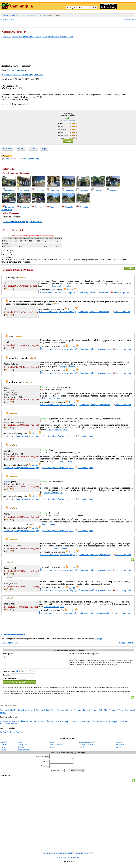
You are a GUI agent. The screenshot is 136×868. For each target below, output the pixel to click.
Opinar (68, 141)
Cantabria (4, 747)
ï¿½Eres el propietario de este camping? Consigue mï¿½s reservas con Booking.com (37, 36)
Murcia (119, 749)
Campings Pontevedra (26, 15)
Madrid (81, 749)
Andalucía (4, 744)
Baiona (36, 723)
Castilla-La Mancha (55, 747)
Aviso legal (99, 639)
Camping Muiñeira (82, 712)
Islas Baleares (22, 749)
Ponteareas (80, 723)
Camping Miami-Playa (46, 712)
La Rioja (52, 749)
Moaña (61, 723)
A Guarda (13, 723)
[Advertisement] (115, 45)
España (5, 15)
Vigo (108, 723)
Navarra (3, 752)
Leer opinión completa (62, 286)
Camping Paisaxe (129, 19)
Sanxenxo (100, 723)
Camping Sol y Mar (99, 712)
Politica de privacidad (72, 861)
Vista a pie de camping (25, 75)
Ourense (19, 734)
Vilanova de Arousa (8, 726)
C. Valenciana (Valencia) (87, 744)
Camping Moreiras (64, 712)
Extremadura (120, 747)
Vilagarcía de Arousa (120, 723)
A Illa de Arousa (25, 723)
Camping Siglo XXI (9, 712)
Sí (68, 290)
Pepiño (7, 482)
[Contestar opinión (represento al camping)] (57, 292)
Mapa (44, 149)
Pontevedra (20, 70)
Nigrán (68, 723)
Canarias (119, 744)
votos (64, 121)
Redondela (90, 723)
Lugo (12, 734)
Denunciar (8, 191)
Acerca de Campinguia (50, 857)
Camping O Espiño (8, 19)
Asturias (52, 744)
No (72, 290)
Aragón (19, 744)
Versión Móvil (89, 857)
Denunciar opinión (120, 292)
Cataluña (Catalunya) (86, 747)
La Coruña (5, 734)
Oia (73, 723)
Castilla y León (22, 747)
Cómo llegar (8, 75)
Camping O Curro (116, 712)
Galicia (13, 15)
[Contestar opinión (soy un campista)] (93, 292)
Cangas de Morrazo (48, 723)
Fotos (33, 149)
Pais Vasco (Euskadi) (24, 752)
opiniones (71, 121)
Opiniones (7, 149)
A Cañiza (4, 723)
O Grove (39, 15)
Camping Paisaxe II (27, 712)
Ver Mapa (39, 75)
